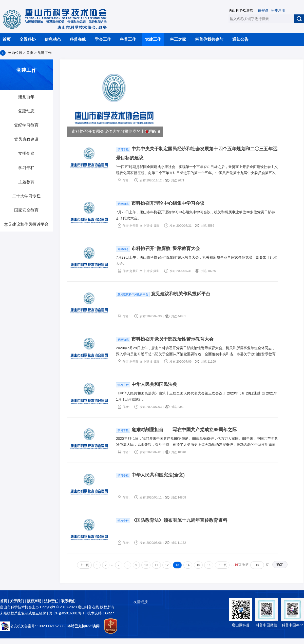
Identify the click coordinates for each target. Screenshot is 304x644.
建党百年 (26, 97)
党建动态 (26, 111)
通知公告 (240, 39)
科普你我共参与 (209, 39)
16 (209, 565)
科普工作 (128, 39)
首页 (7, 39)
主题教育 (26, 182)
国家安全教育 (26, 210)
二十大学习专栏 (26, 196)
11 (156, 565)
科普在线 (78, 39)
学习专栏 (26, 168)
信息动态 (53, 39)
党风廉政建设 (26, 139)
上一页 (84, 565)
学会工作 (103, 39)
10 (146, 565)
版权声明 (34, 601)
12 (167, 565)
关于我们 (17, 601)
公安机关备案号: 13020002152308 (32, 626)
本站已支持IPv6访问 (83, 626)
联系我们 (68, 601)
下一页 (222, 565)
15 (198, 565)
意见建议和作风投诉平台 (26, 224)
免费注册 (278, 10)
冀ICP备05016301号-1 (67, 613)
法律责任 (51, 601)
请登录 (263, 10)
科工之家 (178, 39)
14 (188, 565)
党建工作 (153, 39)
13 (177, 565)
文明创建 (26, 153)
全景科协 (28, 39)
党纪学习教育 (26, 125)
